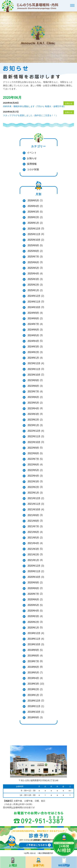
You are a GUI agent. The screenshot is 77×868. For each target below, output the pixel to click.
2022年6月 (33, 465)
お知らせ (32, 158)
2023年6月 (33, 397)
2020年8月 (33, 588)
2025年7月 (33, 257)
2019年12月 (34, 633)
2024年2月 (33, 352)
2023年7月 (33, 391)
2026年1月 (33, 223)
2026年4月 (33, 206)
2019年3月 (33, 684)
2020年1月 (33, 628)
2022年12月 (34, 431)
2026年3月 (33, 212)
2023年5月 (33, 403)
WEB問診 (64, 862)
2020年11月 (34, 571)
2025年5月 (33, 268)
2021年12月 (34, 498)
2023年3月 (33, 414)
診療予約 (38, 862)
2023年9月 (33, 380)
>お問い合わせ (30, 853)
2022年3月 (33, 481)
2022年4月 (33, 476)
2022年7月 (33, 459)
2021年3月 (33, 549)
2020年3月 (33, 616)
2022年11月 (34, 436)
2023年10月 (34, 375)
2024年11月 (34, 302)
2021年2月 (33, 555)
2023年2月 (33, 420)
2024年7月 (33, 324)
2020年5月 (33, 605)
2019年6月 (33, 667)
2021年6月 (33, 532)
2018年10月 (34, 712)
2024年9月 (33, 313)
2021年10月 (34, 509)
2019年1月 (33, 695)
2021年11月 (34, 504)
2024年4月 (33, 341)
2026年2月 (33, 217)
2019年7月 (33, 661)
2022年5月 (33, 470)
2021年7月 (33, 526)
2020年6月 (33, 599)
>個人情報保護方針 (45, 853)
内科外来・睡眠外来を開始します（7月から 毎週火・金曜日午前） (35, 106)
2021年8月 (33, 521)
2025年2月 (33, 285)
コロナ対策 (33, 169)
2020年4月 (33, 611)
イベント (32, 153)
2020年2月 (33, 622)
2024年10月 (34, 307)
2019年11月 (34, 639)
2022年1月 (33, 493)
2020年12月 (34, 566)
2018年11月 (34, 706)
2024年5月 (33, 335)
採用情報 (32, 164)
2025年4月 (33, 274)
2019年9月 (33, 650)
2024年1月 (33, 358)
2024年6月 (33, 330)
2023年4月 (33, 408)
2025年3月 (33, 279)
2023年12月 (34, 363)
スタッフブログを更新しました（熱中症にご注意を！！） (30, 115)
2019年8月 (33, 656)
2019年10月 (34, 644)
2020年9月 (33, 583)
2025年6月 (33, 262)
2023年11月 (34, 369)
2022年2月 (33, 487)
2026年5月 (33, 200)
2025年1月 (33, 290)
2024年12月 (34, 296)
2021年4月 (33, 543)
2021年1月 (33, 560)
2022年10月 (34, 442)
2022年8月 (33, 453)
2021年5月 (33, 538)
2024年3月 (33, 347)
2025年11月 (34, 234)
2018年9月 (33, 717)
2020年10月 (34, 577)
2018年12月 (34, 701)
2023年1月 (33, 425)
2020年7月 (33, 594)
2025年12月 (34, 229)
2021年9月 (33, 515)
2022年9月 (33, 448)
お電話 (13, 862)
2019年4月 (33, 678)
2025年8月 (33, 251)
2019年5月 (33, 673)
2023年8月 (33, 386)
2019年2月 (33, 689)
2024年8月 (33, 318)
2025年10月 (34, 240)
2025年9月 (33, 245)
